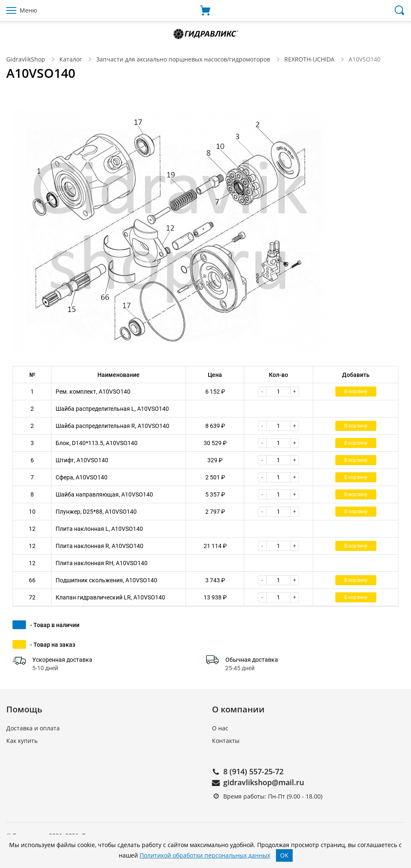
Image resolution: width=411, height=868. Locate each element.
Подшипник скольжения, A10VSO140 (106, 580)
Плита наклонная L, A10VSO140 (99, 529)
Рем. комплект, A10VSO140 (93, 392)
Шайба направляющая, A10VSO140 (104, 494)
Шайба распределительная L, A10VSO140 (112, 409)
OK (284, 855)
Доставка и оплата (33, 728)
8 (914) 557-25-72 (253, 771)
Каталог (71, 59)
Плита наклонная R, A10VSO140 (100, 546)
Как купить (22, 741)
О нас (220, 728)
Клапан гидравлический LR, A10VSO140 (110, 597)
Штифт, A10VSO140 (82, 460)
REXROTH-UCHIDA (309, 59)
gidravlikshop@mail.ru (264, 782)
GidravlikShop (26, 59)
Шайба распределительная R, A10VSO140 (112, 426)
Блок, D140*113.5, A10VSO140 (97, 443)
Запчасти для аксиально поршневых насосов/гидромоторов (183, 59)
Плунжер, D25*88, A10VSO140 (96, 512)
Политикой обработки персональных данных (205, 855)
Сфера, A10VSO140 (82, 477)
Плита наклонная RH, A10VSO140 (102, 563)
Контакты (226, 741)
